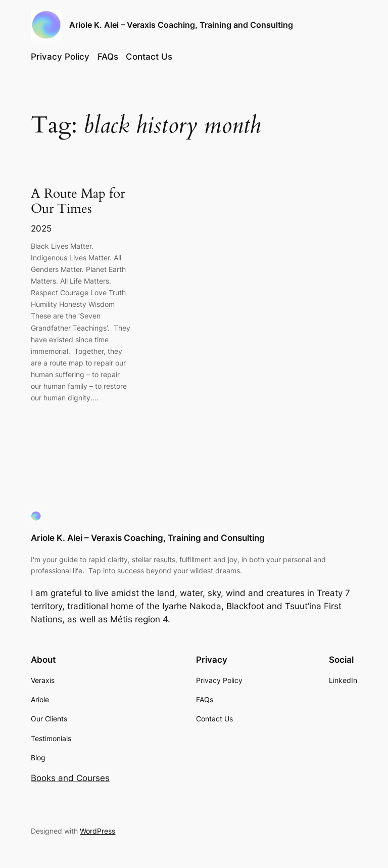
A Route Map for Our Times (78, 202)
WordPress (98, 831)
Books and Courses (70, 778)
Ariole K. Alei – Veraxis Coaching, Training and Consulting (181, 25)
